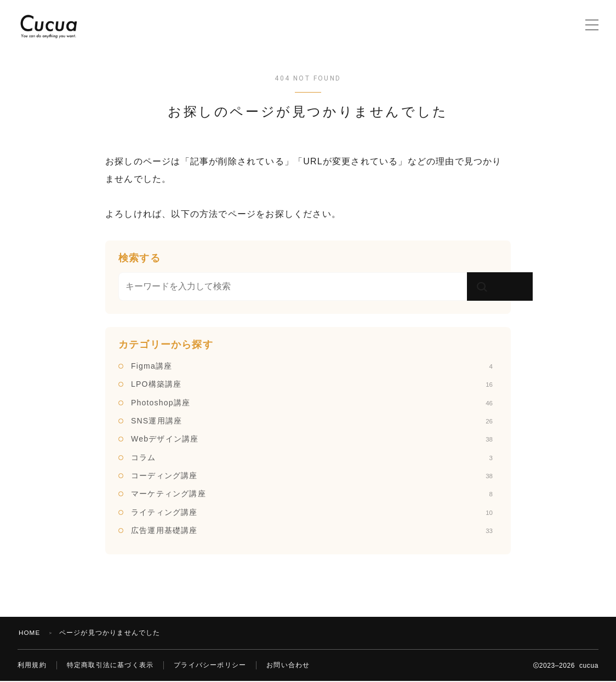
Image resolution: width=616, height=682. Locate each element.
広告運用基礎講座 (312, 530)
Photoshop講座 (312, 403)
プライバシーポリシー (210, 666)
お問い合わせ (288, 666)
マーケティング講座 (312, 494)
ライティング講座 (312, 512)
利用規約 (32, 666)
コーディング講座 (312, 475)
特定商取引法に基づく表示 (110, 666)
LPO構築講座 (312, 384)
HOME (30, 633)
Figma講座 (312, 366)
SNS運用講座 (312, 421)
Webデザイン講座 (312, 439)
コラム (312, 457)
